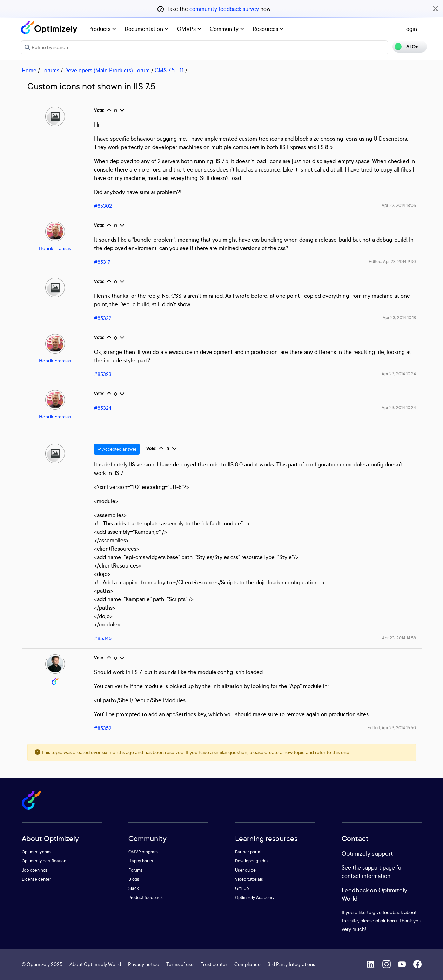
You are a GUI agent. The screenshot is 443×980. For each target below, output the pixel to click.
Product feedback (146, 897)
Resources (268, 29)
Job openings (35, 870)
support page (379, 867)
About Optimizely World (95, 964)
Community (227, 29)
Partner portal (248, 852)
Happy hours (141, 861)
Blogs (134, 879)
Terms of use (180, 964)
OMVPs (189, 29)
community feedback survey (224, 9)
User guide (245, 870)
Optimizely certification (44, 861)
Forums (50, 70)
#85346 (103, 638)
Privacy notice (144, 964)
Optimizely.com (36, 852)
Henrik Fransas (55, 248)
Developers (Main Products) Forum (107, 70)
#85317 (102, 262)
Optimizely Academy (255, 897)
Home (29, 70)
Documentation (147, 29)
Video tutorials (249, 879)
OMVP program (143, 852)
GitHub (242, 888)
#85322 (103, 318)
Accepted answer (117, 449)
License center (36, 879)
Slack (134, 888)
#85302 (103, 206)
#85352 (103, 728)
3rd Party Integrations (291, 964)
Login (410, 29)
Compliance (247, 964)
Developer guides (252, 861)
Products (102, 29)
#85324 (103, 408)
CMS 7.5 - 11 (169, 70)
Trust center (214, 964)
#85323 (103, 374)
